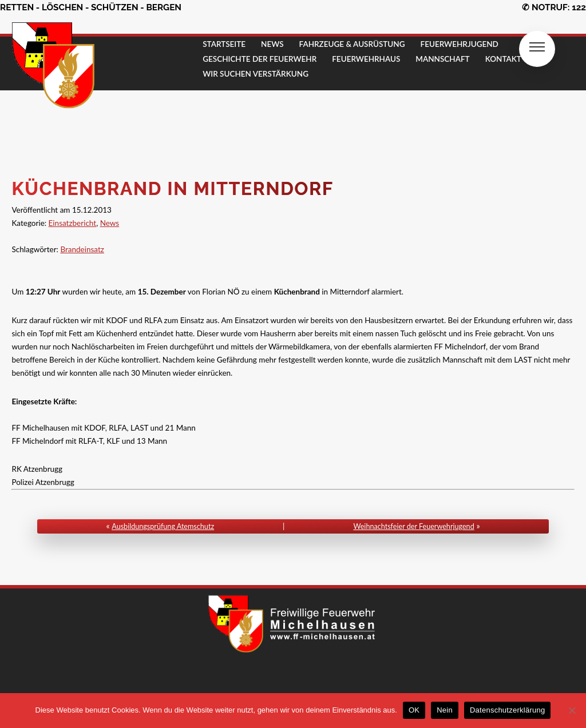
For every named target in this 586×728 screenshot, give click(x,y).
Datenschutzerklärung (507, 710)
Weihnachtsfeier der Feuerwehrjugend (413, 526)
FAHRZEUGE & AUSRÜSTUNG (352, 44)
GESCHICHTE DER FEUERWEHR (260, 59)
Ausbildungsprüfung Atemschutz (163, 526)
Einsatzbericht (73, 223)
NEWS (272, 44)
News (110, 223)
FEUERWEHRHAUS (366, 59)
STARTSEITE (224, 44)
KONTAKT (503, 59)
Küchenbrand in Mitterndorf (172, 188)
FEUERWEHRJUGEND (460, 44)
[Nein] (572, 710)
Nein (445, 710)
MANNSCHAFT (442, 59)
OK (414, 710)
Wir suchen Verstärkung (256, 74)
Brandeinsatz (82, 249)
